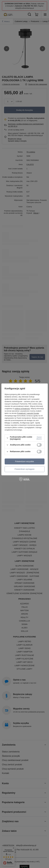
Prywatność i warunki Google (28, 413)
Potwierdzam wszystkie (24, 461)
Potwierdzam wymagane (24, 469)
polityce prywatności (22, 409)
